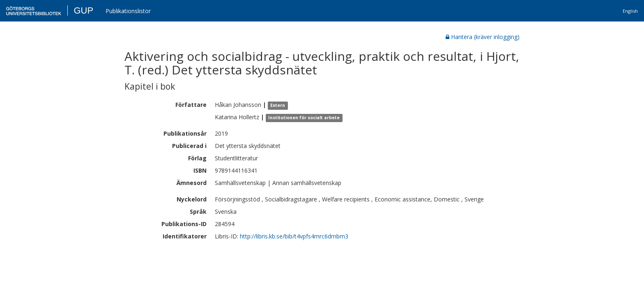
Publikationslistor (128, 11)
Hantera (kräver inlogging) (483, 37)
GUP (83, 10)
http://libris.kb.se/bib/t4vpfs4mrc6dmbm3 (294, 236)
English (630, 11)
